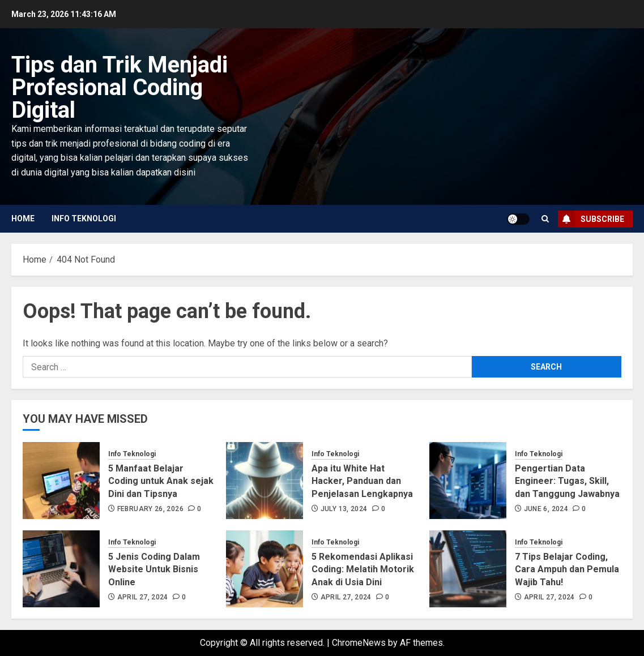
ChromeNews (359, 643)
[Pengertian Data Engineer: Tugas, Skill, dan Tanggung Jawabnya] (468, 481)
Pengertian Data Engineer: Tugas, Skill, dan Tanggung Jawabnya (567, 481)
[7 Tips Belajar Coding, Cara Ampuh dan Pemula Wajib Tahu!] (468, 569)
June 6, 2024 (546, 509)
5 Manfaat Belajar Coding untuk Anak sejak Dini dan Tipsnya (161, 481)
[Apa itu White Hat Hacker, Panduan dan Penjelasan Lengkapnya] (265, 481)
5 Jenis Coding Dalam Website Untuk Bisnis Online (154, 569)
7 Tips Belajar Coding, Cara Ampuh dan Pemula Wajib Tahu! (567, 569)
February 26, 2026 (150, 509)
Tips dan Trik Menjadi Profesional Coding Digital (120, 87)
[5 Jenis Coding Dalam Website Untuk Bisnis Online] (61, 569)
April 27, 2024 (143, 597)
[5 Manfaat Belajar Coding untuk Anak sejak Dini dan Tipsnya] (61, 481)
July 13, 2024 (344, 509)
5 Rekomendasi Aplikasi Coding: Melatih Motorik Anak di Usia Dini (363, 569)
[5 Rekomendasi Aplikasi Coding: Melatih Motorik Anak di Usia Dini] (265, 569)
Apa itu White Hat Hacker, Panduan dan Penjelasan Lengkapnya (362, 481)
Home (23, 218)
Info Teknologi (84, 218)
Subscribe (591, 219)
